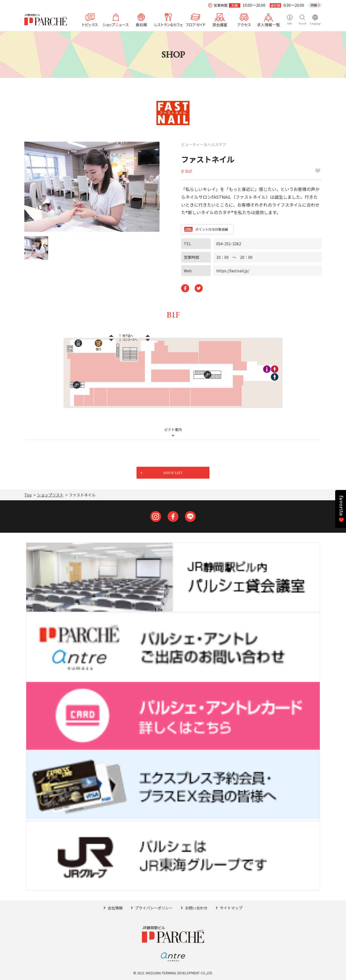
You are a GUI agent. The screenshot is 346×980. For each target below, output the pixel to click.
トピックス (90, 24)
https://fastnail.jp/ (233, 271)
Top (28, 495)
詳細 (314, 5)
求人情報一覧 (268, 24)
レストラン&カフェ (168, 24)
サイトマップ (231, 908)
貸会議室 (220, 24)
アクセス (244, 24)
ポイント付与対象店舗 (212, 229)
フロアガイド (196, 24)
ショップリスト (50, 495)
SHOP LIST (173, 473)
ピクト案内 (173, 430)
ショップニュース (116, 24)
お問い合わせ (196, 908)
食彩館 (141, 24)
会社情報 (115, 908)
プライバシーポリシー (154, 908)
